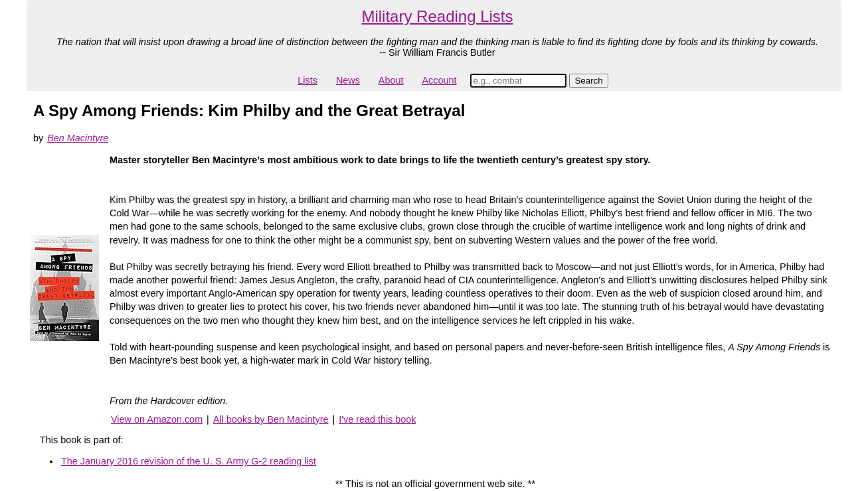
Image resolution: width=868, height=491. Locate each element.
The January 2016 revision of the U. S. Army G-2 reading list (189, 461)
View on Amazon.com (157, 419)
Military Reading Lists (437, 16)
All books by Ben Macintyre (271, 419)
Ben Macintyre (78, 138)
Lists (307, 80)
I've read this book (377, 419)
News (348, 80)
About (391, 80)
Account (439, 80)
